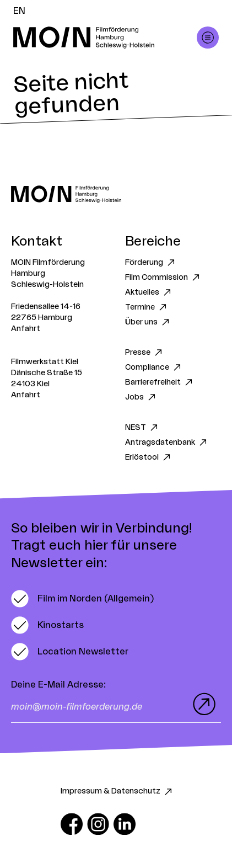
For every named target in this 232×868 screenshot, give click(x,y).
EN (19, 11)
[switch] (82, 599)
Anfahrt (26, 329)
